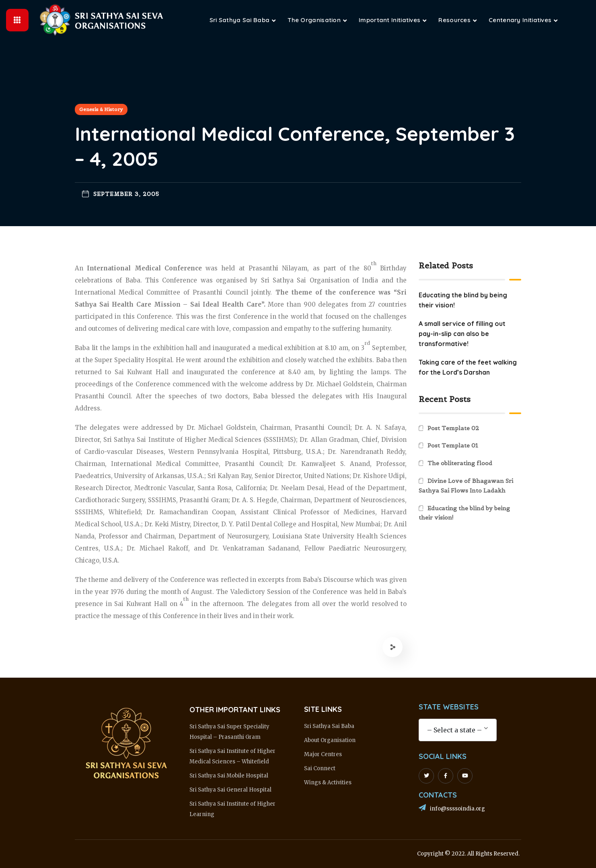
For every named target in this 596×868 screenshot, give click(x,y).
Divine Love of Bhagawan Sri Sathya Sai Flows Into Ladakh (466, 486)
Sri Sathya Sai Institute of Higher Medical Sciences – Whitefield (232, 756)
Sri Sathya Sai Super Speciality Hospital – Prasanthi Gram (229, 732)
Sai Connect (320, 768)
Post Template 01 (453, 445)
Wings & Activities (328, 782)
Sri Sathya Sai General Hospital (230, 790)
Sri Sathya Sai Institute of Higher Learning (232, 809)
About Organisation (330, 740)
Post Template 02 (453, 428)
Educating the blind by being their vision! (464, 513)
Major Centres (323, 754)
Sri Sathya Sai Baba (329, 726)
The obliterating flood (460, 463)
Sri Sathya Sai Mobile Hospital (229, 776)
